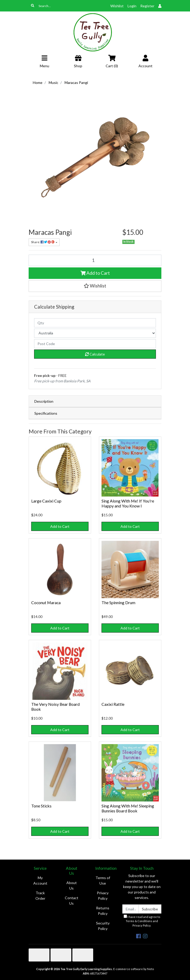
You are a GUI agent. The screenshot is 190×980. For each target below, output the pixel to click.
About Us (72, 885)
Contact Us (72, 901)
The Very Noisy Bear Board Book (55, 707)
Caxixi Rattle (113, 704)
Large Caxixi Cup (46, 501)
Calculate (95, 354)
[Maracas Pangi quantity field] (95, 260)
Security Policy (103, 926)
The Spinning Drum (118, 602)
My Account (40, 880)
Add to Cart (95, 273)
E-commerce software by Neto (134, 969)
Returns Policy (103, 911)
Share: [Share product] (43, 242)
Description (44, 401)
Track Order (40, 896)
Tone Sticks (41, 806)
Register (147, 6)
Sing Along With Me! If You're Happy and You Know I (128, 503)
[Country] (95, 333)
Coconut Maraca (46, 602)
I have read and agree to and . (142, 921)
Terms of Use (103, 880)
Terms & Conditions (139, 921)
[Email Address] (131, 909)
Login (132, 6)
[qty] (95, 323)
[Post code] (95, 344)
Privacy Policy (103, 896)
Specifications (46, 413)
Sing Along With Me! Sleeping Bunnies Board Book (128, 808)
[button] (95, 286)
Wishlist (117, 6)
